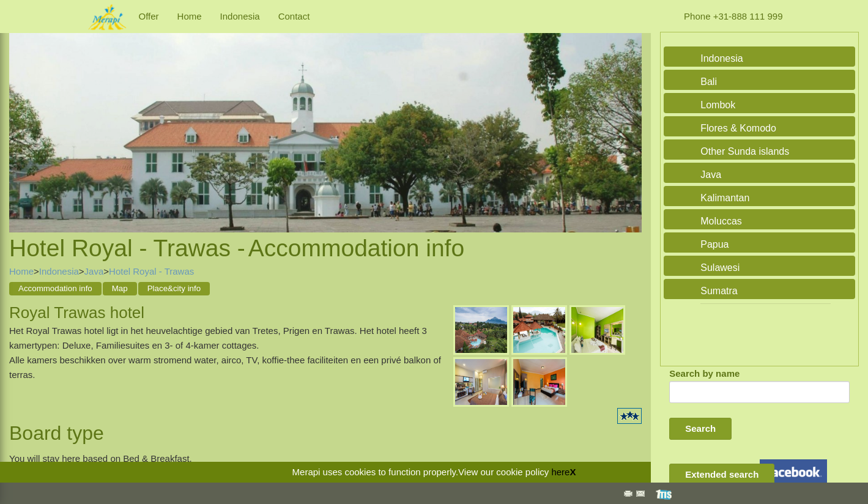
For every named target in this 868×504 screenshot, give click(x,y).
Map (120, 288)
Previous (21, 119)
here (560, 472)
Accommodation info (55, 288)
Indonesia (240, 16)
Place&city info (174, 288)
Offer (149, 16)
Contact (294, 16)
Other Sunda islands (745, 151)
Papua (714, 244)
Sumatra (719, 291)
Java (94, 271)
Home (190, 16)
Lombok (718, 105)
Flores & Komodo (738, 128)
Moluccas (721, 221)
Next (629, 119)
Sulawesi (720, 268)
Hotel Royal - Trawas (151, 271)
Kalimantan (725, 198)
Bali (709, 82)
